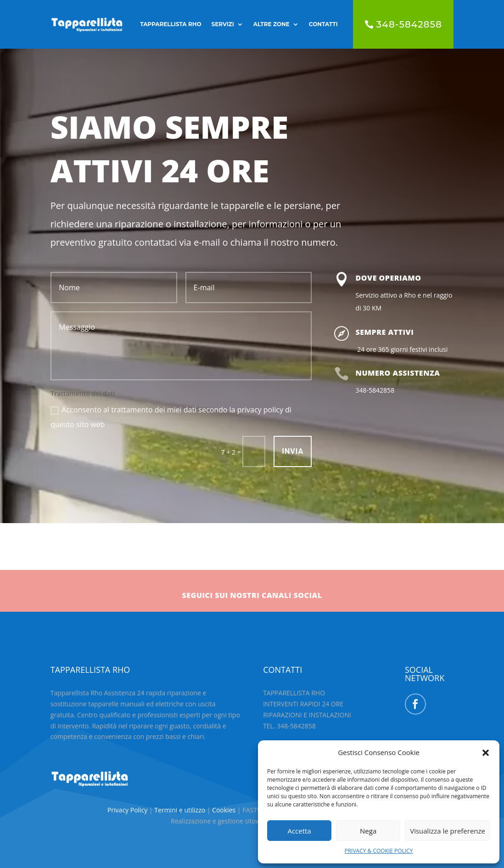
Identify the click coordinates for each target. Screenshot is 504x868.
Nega (368, 831)
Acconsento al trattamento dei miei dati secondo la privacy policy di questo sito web (171, 417)
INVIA (293, 451)
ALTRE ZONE (272, 24)
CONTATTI (323, 24)
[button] (486, 753)
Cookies (225, 810)
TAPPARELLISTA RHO (171, 24)
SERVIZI (223, 24)
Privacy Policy (128, 810)
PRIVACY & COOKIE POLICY (378, 851)
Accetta (299, 831)
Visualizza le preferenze (448, 831)
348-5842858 (409, 24)
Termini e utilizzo (180, 810)
